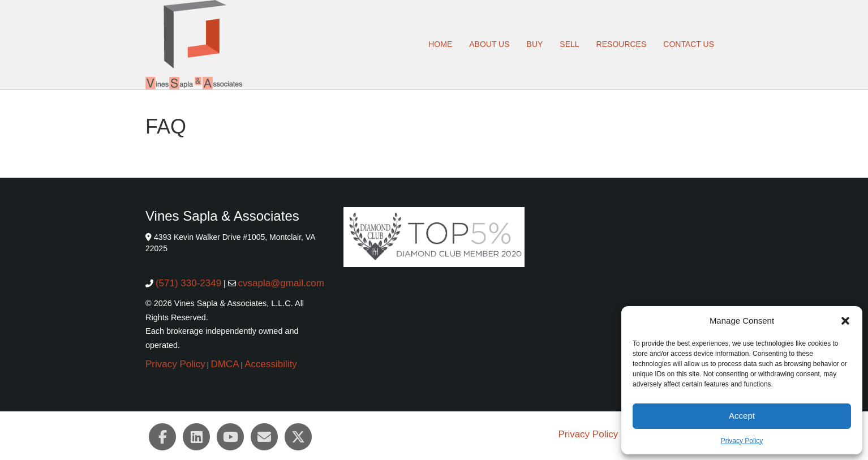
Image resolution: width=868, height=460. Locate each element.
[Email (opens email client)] (264, 437)
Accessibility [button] (271, 364)
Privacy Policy (742, 441)
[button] (845, 321)
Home (440, 44)
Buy (535, 44)
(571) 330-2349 (188, 283)
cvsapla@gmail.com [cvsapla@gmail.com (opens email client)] (281, 283)
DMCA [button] (225, 364)
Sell (569, 44)
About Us (489, 44)
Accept (742, 416)
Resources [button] (622, 44)
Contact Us (689, 44)
